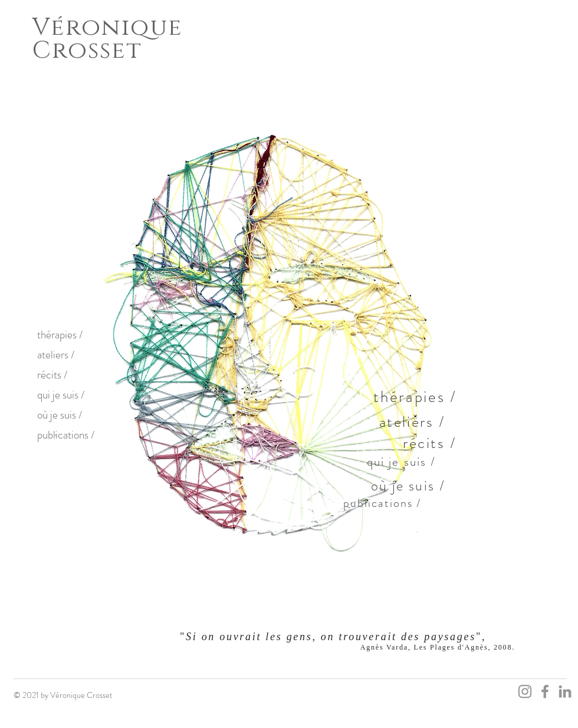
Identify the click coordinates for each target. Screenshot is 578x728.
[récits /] (431, 443)
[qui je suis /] (403, 462)
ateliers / (56, 355)
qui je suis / (61, 395)
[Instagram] (525, 691)
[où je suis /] (409, 486)
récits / (52, 375)
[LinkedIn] (565, 691)
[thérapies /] (416, 397)
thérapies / (60, 335)
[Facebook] (545, 691)
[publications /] (383, 503)
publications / (66, 435)
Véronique (108, 27)
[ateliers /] (413, 421)
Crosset (87, 50)
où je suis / (60, 415)
